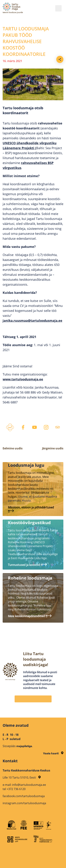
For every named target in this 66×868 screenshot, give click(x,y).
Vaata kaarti (53, 753)
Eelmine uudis (13, 448)
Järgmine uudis (53, 448)
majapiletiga (24, 746)
